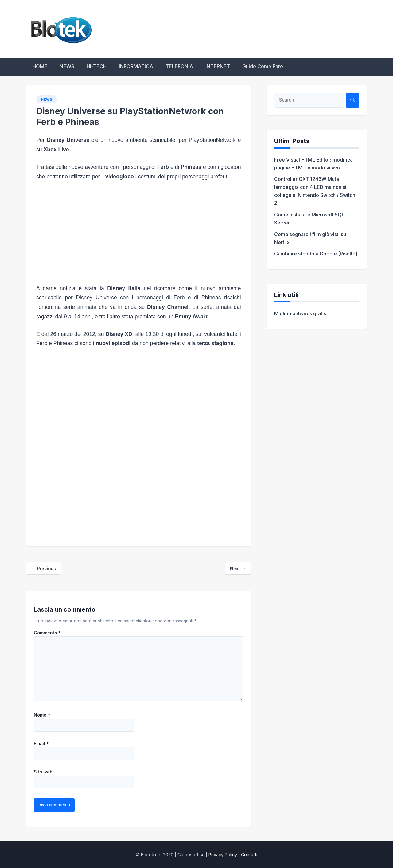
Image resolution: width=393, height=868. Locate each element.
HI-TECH (97, 66)
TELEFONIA (179, 66)
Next (238, 568)
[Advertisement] (138, 232)
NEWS (67, 66)
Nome (42, 715)
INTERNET (218, 66)
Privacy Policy (223, 855)
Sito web (43, 772)
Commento (47, 633)
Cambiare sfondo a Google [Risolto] (316, 254)
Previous (44, 568)
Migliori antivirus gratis (300, 313)
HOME (40, 66)
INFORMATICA (136, 66)
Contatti (249, 855)
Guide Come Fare (263, 66)
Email (41, 744)
